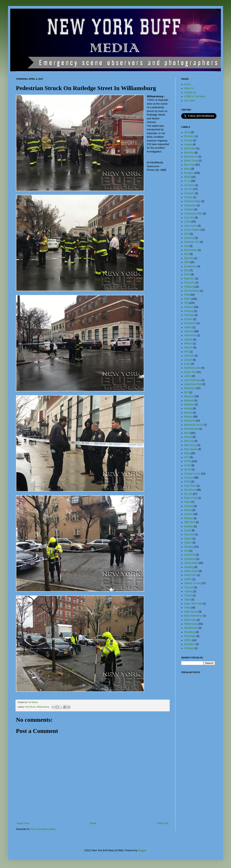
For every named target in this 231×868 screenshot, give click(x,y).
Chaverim (189, 193)
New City (189, 441)
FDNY (187, 299)
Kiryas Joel (190, 372)
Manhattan (190, 388)
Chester (188, 197)
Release (189, 518)
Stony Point (190, 575)
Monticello (190, 421)
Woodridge (190, 636)
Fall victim (189, 283)
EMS (187, 262)
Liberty (188, 376)
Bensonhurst (191, 157)
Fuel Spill (189, 315)
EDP (187, 254)
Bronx (187, 169)
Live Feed (189, 101)
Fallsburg (189, 287)
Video (187, 608)
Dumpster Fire (192, 242)
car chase (189, 185)
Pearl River (190, 486)
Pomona (189, 506)
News (187, 453)
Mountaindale (191, 429)
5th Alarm (189, 136)
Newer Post (23, 823)
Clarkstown (190, 205)
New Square (191, 449)
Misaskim (189, 405)
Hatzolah (189, 331)
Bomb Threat (191, 161)
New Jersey (190, 445)
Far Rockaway (192, 291)
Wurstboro (190, 644)
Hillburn (188, 344)
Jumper (188, 360)
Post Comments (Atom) (43, 829)
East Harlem (191, 250)
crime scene (191, 226)
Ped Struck (30, 707)
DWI (186, 246)
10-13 (187, 132)
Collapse (189, 209)
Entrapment (190, 266)
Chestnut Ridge (192, 201)
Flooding (189, 311)
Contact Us (190, 92)
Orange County (192, 474)
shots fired (190, 555)
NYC (187, 457)
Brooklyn (189, 173)
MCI (186, 392)
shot (186, 551)
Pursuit (188, 510)
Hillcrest (188, 348)
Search (188, 539)
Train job (189, 587)
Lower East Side (193, 384)
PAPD (187, 482)
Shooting (189, 547)
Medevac (189, 396)
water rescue (191, 612)
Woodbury (190, 632)
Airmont (188, 140)
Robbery (189, 526)
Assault (188, 144)
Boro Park (189, 165)
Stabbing (189, 567)
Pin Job (188, 494)
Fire (186, 303)
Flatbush (189, 307)
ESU (187, 270)
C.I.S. (187, 181)
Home (93, 823)
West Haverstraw (193, 616)
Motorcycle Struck (194, 425)
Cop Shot (189, 218)
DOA (187, 234)
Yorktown (189, 648)
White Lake (190, 620)
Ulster (187, 600)
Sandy (188, 530)
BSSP (187, 177)
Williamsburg (43, 707)
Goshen (188, 319)
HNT (187, 352)
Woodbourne (191, 628)
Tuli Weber (33, 702)
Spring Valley (191, 563)
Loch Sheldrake (192, 380)
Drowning (189, 238)
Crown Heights (192, 230)
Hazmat (188, 340)
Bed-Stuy (189, 153)
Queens (188, 514)
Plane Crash (191, 498)
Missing (188, 408)
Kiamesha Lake (192, 368)
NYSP (187, 465)
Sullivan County (192, 583)
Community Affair (193, 214)
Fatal (187, 295)
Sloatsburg (190, 559)
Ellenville (189, 258)
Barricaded (190, 148)
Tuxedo (188, 595)
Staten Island (191, 571)
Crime (187, 222)
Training (188, 591)
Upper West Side (193, 604)
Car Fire (188, 189)
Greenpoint (190, 323)
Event (187, 274)
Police (187, 502)
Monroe (188, 413)
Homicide (189, 356)
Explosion (189, 279)
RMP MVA (190, 522)
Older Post (163, 823)
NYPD (187, 461)
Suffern (188, 579)
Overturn (189, 478)
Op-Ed (188, 469)
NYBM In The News (195, 96)
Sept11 (188, 543)
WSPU (188, 640)
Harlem (188, 327)
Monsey (188, 417)
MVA (187, 433)
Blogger (142, 850)
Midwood (189, 401)
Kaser (187, 364)
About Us (189, 88)
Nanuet (188, 437)
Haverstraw (190, 335)
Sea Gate (189, 534)
